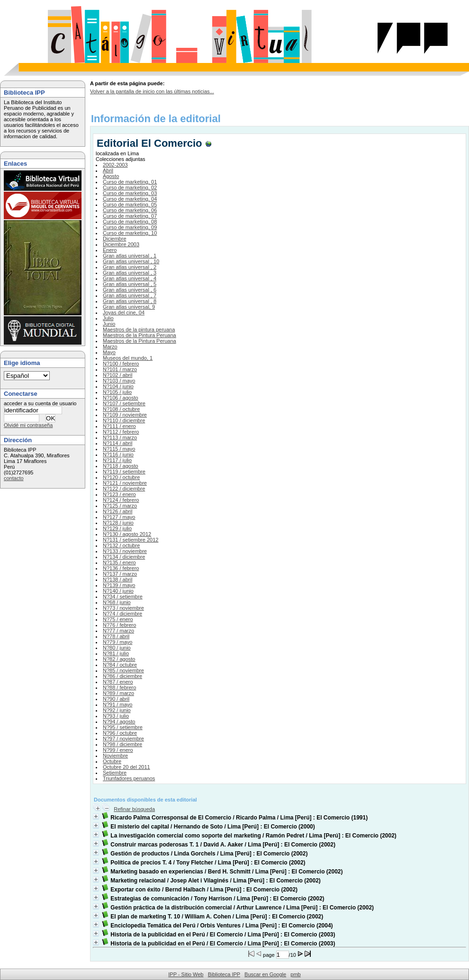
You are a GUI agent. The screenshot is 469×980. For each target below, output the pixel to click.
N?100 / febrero (121, 364)
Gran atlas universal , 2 (130, 267)
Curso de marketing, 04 (130, 199)
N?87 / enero (118, 682)
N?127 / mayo (119, 517)
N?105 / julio (117, 392)
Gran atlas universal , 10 (131, 261)
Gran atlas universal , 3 (130, 273)
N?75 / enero (118, 619)
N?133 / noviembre (125, 551)
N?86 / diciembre (122, 676)
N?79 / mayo (117, 642)
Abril (108, 170)
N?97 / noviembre (123, 739)
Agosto (111, 176)
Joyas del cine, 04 (124, 312)
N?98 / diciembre (122, 744)
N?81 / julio (116, 653)
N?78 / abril (116, 636)
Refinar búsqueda (134, 809)
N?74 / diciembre (122, 614)
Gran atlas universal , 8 (130, 301)
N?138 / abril (117, 579)
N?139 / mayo (119, 585)
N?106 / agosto (121, 398)
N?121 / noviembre (125, 483)
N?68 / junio (117, 602)
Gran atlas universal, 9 (129, 307)
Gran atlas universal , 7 (130, 295)
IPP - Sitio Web (186, 974)
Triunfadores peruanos (129, 778)
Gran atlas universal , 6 (130, 290)
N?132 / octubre (121, 545)
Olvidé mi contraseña (28, 425)
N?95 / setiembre (123, 727)
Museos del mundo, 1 (128, 358)
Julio (108, 318)
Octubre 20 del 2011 (126, 767)
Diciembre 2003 (121, 244)
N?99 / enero (118, 750)
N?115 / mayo (119, 449)
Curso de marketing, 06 (130, 210)
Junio (109, 324)
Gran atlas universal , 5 (130, 284)
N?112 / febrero (121, 432)
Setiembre (115, 773)
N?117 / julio (117, 460)
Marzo (110, 347)
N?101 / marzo (120, 369)
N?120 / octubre (121, 477)
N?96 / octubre (120, 733)
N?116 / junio (118, 454)
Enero (110, 250)
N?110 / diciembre (124, 420)
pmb (295, 974)
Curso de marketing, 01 (130, 182)
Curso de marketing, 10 (130, 233)
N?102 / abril (117, 375)
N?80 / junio (117, 648)
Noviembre (115, 756)
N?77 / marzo (118, 631)
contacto (14, 478)
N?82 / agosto (119, 659)
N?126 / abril (117, 511)
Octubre (112, 761)
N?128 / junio (118, 523)
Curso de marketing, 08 (130, 222)
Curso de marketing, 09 (130, 227)
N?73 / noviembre (123, 608)
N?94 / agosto (119, 722)
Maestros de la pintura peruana (139, 330)
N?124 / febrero (121, 500)
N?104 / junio (118, 386)
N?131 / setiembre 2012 (131, 540)
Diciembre (115, 239)
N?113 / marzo (120, 437)
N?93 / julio (116, 716)
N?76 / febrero (119, 625)
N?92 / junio (117, 710)
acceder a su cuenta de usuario (40, 403)
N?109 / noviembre (125, 415)
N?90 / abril (116, 699)
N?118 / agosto (121, 466)
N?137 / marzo (120, 574)
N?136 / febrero (121, 568)
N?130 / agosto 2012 (127, 534)
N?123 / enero (119, 494)
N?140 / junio (118, 591)
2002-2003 (115, 165)
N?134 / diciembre (124, 557)
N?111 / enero (119, 426)
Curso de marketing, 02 (130, 187)
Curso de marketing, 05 (130, 205)
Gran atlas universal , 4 (130, 278)
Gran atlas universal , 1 (130, 256)
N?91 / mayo (117, 704)
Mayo (109, 352)
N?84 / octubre (120, 665)
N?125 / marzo (120, 506)
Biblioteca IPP (224, 974)
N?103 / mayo (119, 381)
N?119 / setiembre (124, 472)
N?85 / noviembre (123, 670)
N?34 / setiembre (123, 597)
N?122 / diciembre (124, 489)
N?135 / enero (119, 562)
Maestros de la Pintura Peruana (140, 335)
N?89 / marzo (118, 693)
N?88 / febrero (119, 687)
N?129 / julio (117, 528)
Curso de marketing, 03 (130, 193)
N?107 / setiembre (124, 403)
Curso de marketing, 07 (130, 216)
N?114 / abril (117, 443)
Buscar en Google (265, 974)
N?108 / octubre (121, 409)
